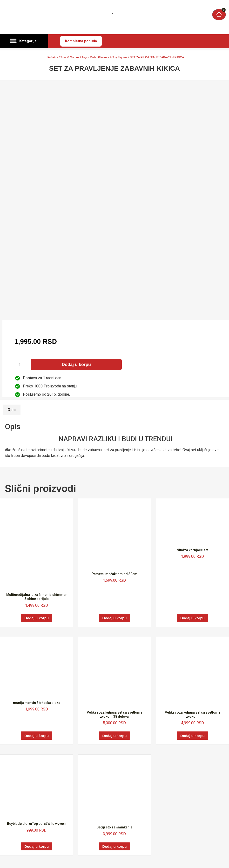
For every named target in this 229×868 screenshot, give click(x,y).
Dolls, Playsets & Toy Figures (109, 57)
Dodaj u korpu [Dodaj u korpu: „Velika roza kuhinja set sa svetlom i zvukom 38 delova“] (115, 736)
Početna (53, 57)
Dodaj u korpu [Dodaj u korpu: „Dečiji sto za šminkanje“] (115, 846)
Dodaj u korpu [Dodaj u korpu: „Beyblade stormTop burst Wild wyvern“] (37, 846)
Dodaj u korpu (76, 365)
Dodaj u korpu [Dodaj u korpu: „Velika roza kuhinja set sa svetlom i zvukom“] (192, 736)
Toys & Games (70, 57)
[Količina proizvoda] (21, 365)
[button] (24, 41)
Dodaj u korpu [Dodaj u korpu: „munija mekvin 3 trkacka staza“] (37, 736)
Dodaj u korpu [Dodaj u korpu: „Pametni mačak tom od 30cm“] (115, 618)
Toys (85, 57)
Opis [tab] (12, 410)
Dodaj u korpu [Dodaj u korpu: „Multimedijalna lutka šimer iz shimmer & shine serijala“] (37, 618)
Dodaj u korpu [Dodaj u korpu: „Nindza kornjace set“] (192, 618)
